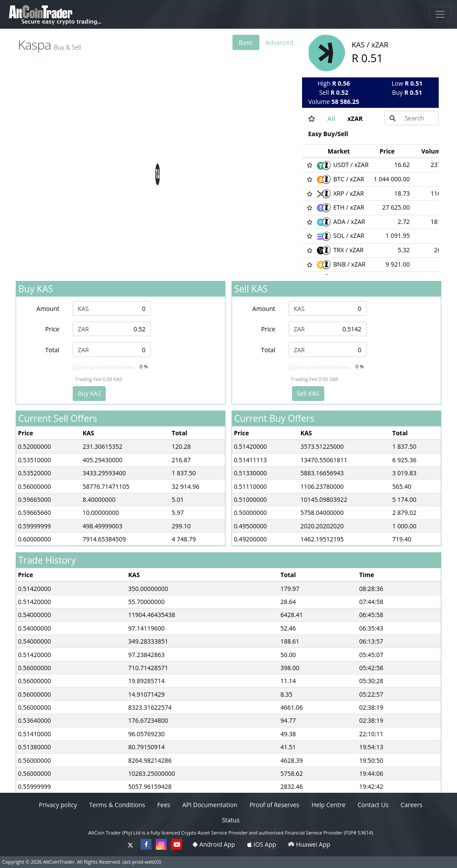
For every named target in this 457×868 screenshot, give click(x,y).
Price (52, 329)
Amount (48, 309)
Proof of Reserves (274, 805)
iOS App (262, 844)
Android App (214, 844)
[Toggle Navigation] (440, 14)
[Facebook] (146, 844)
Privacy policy (58, 805)
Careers (411, 805)
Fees (164, 805)
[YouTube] (176, 844)
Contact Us (373, 805)
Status (231, 820)
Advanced (279, 42)
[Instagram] (161, 844)
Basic (246, 42)
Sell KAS (308, 393)
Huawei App (309, 844)
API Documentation (210, 805)
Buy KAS (89, 393)
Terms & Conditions (117, 805)
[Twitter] (131, 844)
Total (52, 350)
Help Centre (329, 805)
